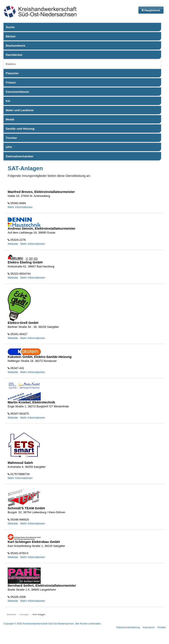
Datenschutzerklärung (128, 627)
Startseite (11, 614)
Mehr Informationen (20, 207)
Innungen (24, 614)
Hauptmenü (151, 10)
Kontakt (162, 627)
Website (13, 244)
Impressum (149, 627)
